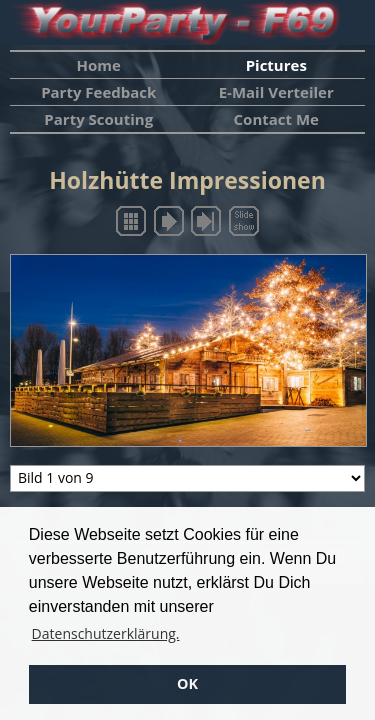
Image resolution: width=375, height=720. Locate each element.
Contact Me (276, 119)
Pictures (276, 65)
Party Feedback (98, 92)
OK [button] (187, 683)
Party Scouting (98, 119)
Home (99, 65)
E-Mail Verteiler (276, 92)
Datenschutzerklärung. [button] (106, 633)
